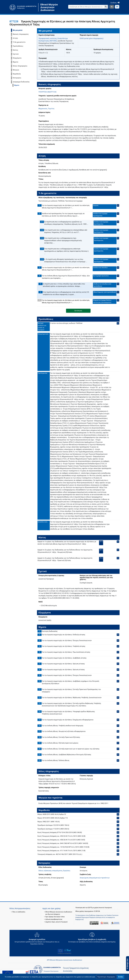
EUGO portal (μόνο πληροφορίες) (92, 38)
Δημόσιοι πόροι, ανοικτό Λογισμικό (56, 922)
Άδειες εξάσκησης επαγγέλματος (50, 871)
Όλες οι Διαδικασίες (19, 912)
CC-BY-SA (97, 911)
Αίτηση (15, 38)
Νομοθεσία (17, 74)
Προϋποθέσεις (18, 46)
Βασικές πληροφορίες (21, 34)
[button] (106, 977)
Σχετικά (16, 54)
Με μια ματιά (18, 30)
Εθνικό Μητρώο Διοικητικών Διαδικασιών (49, 7)
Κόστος (15, 50)
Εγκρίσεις (67, 871)
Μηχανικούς (43, 109)
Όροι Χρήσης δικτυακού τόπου (55, 917)
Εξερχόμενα (17, 58)
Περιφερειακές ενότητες (48, 38)
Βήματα (15, 62)
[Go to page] (106, 7)
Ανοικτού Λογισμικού (105, 908)
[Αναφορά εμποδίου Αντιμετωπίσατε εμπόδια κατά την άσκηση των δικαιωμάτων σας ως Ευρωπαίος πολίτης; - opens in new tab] (37, 939)
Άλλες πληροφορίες (20, 66)
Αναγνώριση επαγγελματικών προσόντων (95, 878)
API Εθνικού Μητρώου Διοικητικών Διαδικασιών (64, 960)
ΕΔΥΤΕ (90, 908)
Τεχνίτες (51, 109)
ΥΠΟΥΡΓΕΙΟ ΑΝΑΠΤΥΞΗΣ (47, 92)
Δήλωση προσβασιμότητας (54, 919)
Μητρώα (16, 70)
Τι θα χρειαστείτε (19, 42)
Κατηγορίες (17, 78)
